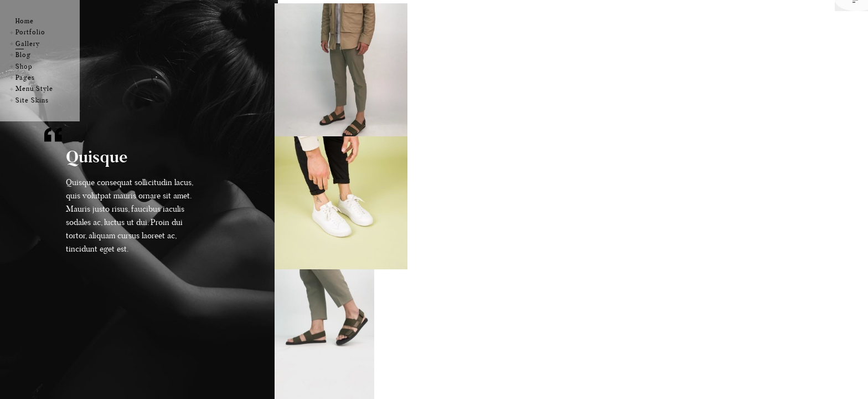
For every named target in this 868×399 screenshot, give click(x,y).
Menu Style (34, 88)
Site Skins (32, 100)
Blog (23, 55)
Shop (24, 66)
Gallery (28, 44)
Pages (25, 77)
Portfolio (30, 32)
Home (25, 21)
